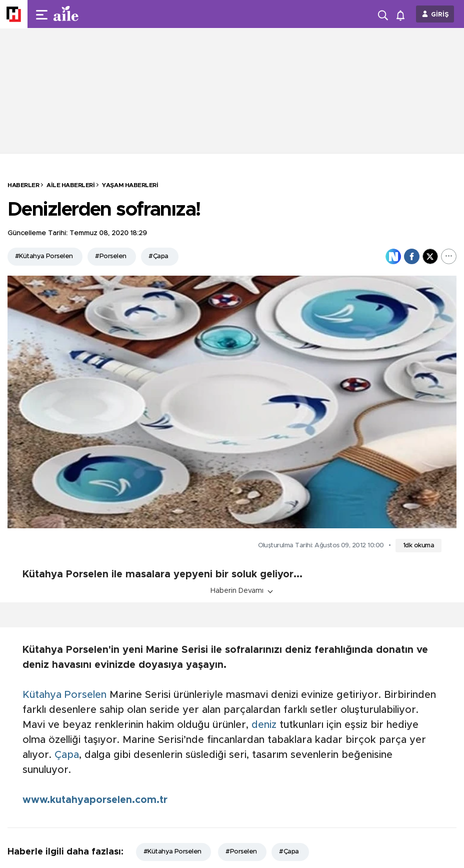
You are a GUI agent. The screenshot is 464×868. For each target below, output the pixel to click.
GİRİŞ (440, 15)
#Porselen (110, 256)
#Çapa (158, 256)
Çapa (67, 755)
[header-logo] (86, 14)
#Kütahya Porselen (44, 256)
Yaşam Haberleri (130, 185)
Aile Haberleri (70, 185)
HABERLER (23, 185)
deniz (264, 725)
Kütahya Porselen (64, 695)
